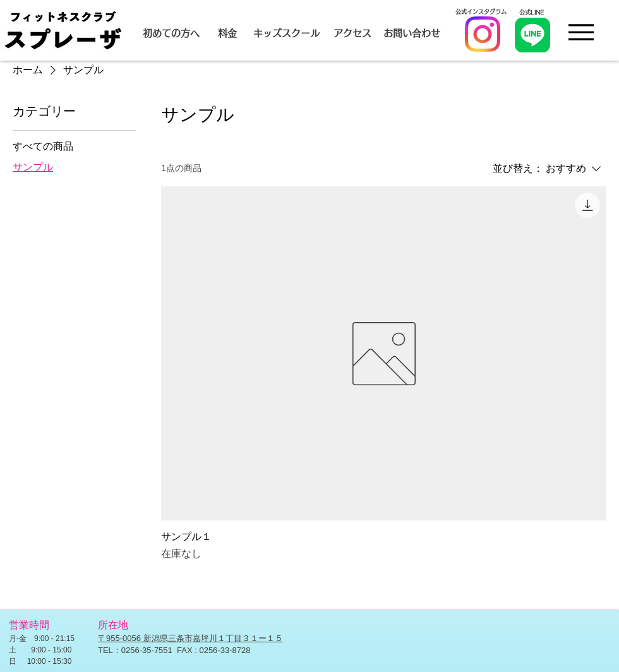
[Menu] (581, 32)
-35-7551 (158, 650)
